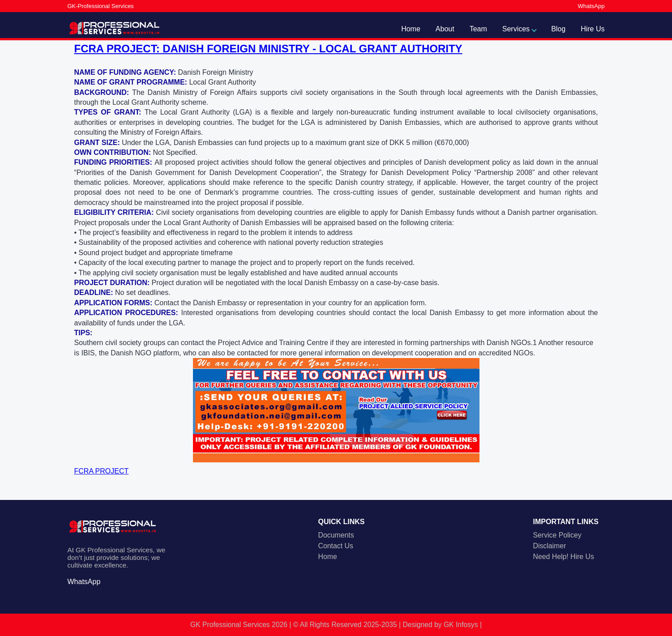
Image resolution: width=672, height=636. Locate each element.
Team (478, 29)
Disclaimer (550, 546)
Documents (336, 535)
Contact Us (336, 546)
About (445, 29)
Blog (558, 29)
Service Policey (557, 535)
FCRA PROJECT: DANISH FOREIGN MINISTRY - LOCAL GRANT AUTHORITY (268, 49)
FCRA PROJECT (102, 471)
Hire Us (593, 29)
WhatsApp (591, 6)
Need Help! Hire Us (564, 557)
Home (411, 29)
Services (516, 29)
